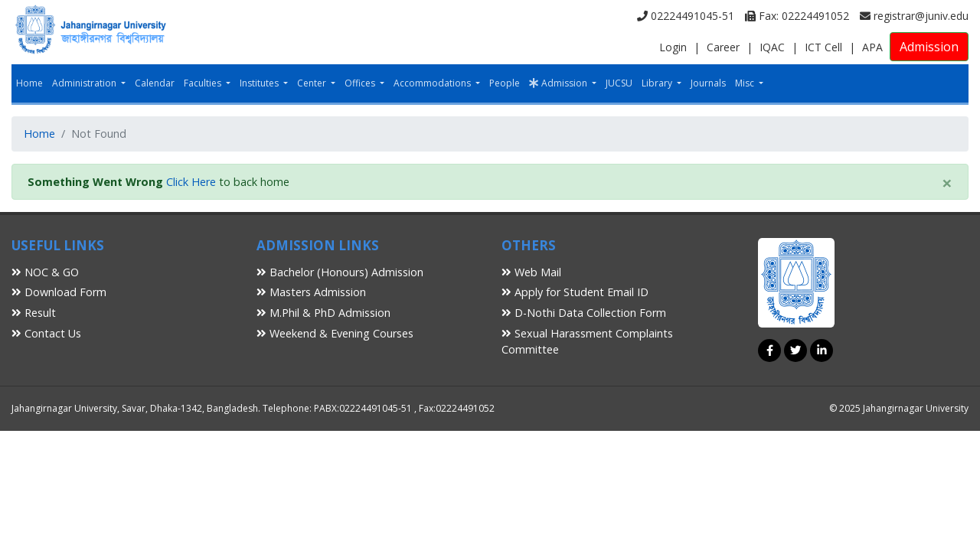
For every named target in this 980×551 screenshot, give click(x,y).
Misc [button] (746, 83)
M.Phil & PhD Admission (323, 313)
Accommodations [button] (433, 83)
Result (34, 313)
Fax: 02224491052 (797, 16)
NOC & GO (45, 272)
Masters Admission (311, 292)
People (505, 83)
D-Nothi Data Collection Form (584, 313)
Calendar (155, 83)
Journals (708, 83)
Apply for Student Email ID (575, 292)
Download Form (59, 292)
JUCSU (619, 83)
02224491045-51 (686, 16)
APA (872, 47)
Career (723, 47)
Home (29, 83)
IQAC (772, 47)
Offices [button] (361, 83)
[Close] (947, 183)
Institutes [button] (260, 83)
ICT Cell (823, 47)
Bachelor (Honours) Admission (340, 272)
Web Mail (531, 272)
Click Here (191, 182)
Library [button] (658, 83)
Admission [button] (559, 83)
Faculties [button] (204, 83)
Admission (929, 47)
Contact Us (46, 333)
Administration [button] (85, 83)
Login (673, 47)
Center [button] (313, 83)
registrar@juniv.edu (914, 16)
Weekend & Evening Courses (335, 333)
